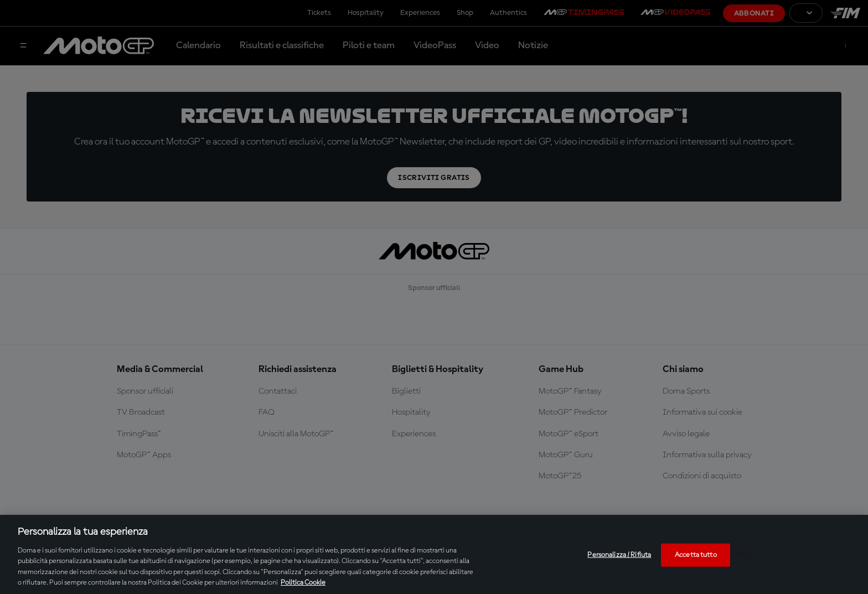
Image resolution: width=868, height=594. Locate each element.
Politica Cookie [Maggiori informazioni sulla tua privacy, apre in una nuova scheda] (303, 583)
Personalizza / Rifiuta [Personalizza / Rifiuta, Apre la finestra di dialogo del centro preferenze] (619, 555)
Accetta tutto (696, 555)
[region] (434, 554)
